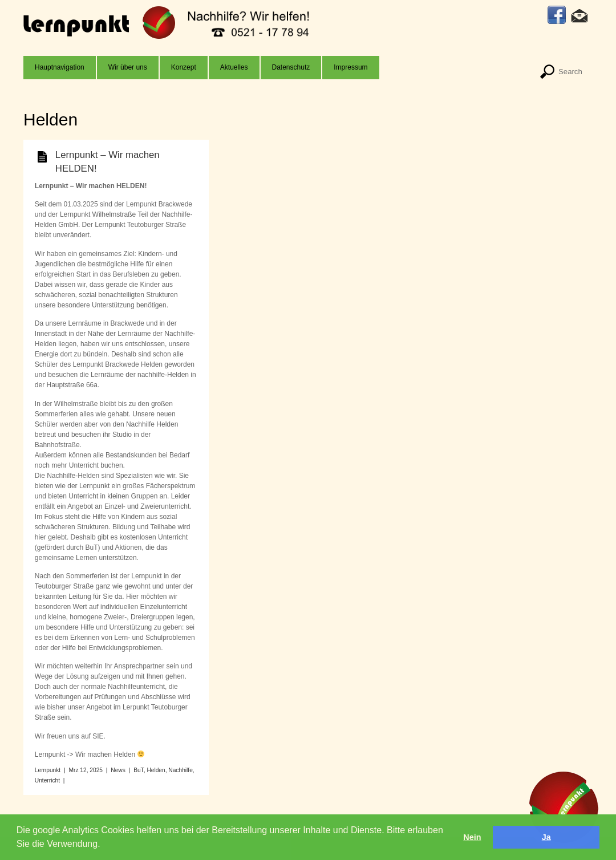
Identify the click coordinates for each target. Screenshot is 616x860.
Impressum (350, 67)
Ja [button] (546, 837)
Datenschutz (291, 67)
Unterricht (47, 780)
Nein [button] (472, 837)
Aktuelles (234, 67)
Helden (156, 770)
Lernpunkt (48, 770)
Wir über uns (128, 67)
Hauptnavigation (60, 67)
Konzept (184, 67)
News (118, 770)
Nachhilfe (180, 770)
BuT (139, 770)
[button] (104, 845)
